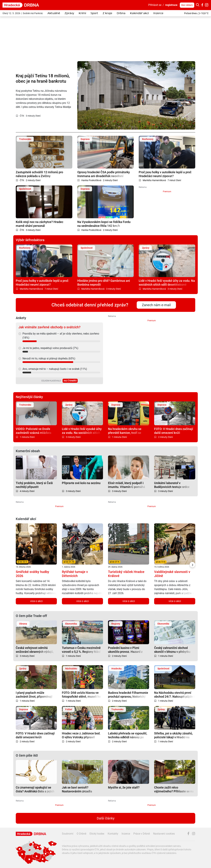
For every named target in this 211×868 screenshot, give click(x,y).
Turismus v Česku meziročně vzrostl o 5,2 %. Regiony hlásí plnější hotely (81, 650)
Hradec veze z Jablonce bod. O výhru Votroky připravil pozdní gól (81, 735)
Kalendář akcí (139, 13)
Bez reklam (187, 5)
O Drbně (81, 834)
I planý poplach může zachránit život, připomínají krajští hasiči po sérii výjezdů (35, 695)
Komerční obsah (28, 451)
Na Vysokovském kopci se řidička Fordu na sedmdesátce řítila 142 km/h (104, 224)
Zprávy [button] (69, 13)
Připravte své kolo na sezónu (81, 483)
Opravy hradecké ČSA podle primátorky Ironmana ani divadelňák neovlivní (104, 174)
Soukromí (68, 834)
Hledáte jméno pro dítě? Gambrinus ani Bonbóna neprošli (104, 283)
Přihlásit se (155, 5)
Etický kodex (97, 834)
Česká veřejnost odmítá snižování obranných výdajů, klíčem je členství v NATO (35, 650)
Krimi (82, 13)
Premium (167, 192)
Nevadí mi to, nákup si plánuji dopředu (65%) (49, 358)
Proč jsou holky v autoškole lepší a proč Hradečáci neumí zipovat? (165, 174)
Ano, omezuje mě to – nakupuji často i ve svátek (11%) (55, 369)
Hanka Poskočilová (91, 180)
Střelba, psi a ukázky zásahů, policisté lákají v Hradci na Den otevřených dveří (173, 735)
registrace (171, 5)
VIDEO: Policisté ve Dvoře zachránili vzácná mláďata (34, 431)
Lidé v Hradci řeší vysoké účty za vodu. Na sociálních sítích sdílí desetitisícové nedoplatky (167, 283)
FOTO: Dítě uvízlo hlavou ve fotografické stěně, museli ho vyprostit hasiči (81, 695)
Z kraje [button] (107, 13)
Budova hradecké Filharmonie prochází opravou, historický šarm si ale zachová (128, 695)
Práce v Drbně (142, 834)
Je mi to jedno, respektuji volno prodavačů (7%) (50, 348)
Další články (106, 818)
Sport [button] (94, 13)
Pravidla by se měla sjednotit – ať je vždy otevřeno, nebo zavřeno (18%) (61, 336)
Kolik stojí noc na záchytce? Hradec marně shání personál (39, 224)
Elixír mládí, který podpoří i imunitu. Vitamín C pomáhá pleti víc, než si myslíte (127, 485)
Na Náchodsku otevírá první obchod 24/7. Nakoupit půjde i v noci (174, 695)
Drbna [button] (121, 13)
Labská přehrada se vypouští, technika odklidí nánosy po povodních (128, 735)
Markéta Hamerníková (154, 180)
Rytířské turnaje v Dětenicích (75, 574)
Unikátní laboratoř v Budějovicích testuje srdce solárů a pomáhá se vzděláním (175, 485)
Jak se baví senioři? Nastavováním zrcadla (77, 789)
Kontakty (113, 834)
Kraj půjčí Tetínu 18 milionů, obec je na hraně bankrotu (43, 78)
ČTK (22, 116)
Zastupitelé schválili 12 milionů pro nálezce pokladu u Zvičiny (39, 174)
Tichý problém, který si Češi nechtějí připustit (34, 485)
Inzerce (158, 13)
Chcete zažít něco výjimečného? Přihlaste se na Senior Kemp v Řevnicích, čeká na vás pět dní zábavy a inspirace (175, 789)
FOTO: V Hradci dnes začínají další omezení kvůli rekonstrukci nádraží (174, 431)
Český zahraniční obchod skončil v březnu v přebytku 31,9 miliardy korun (172, 650)
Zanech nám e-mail (156, 305)
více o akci (36, 601)
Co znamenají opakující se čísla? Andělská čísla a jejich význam (35, 789)
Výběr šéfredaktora (30, 240)
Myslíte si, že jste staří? (124, 787)
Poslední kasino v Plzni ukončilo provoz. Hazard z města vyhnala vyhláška (125, 650)
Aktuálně (54, 13)
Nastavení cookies (164, 834)
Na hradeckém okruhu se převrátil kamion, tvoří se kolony (125, 431)
